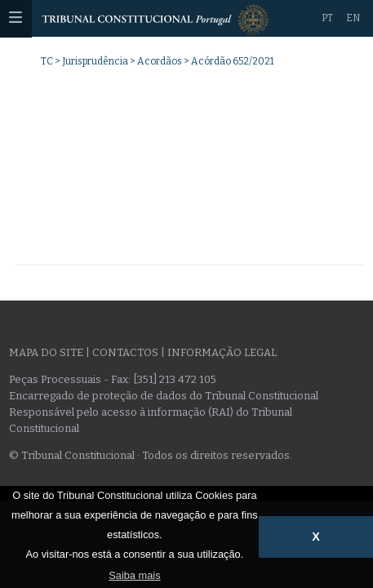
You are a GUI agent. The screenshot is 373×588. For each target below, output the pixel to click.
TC (47, 61)
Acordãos (160, 61)
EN (353, 18)
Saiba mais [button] (134, 575)
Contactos (125, 352)
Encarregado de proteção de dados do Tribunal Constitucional (164, 396)
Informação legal (222, 352)
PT (327, 18)
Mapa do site (46, 352)
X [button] (316, 537)
